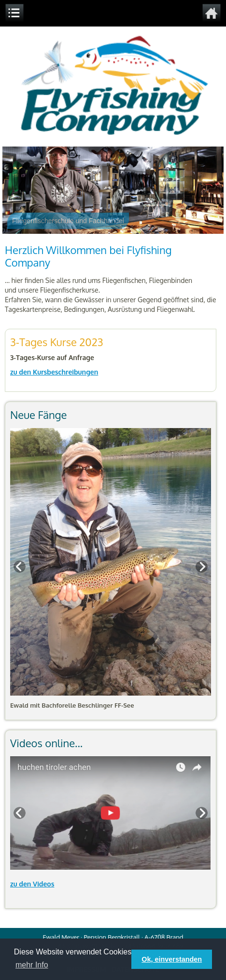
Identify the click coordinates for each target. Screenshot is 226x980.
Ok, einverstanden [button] (172, 959)
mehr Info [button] (32, 965)
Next (201, 567)
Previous (20, 567)
